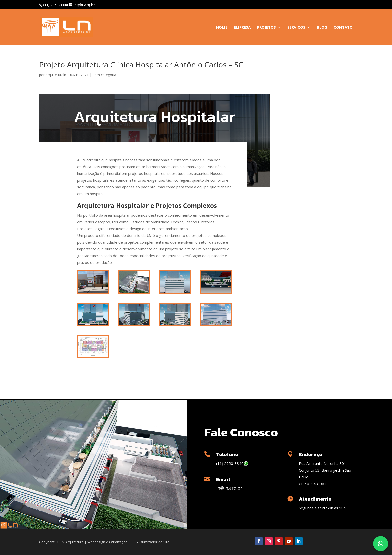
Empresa (242, 27)
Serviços (296, 27)
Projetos (267, 27)
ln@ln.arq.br (229, 488)
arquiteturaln (56, 75)
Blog (322, 27)
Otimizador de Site (154, 542)
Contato (343, 27)
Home (222, 27)
